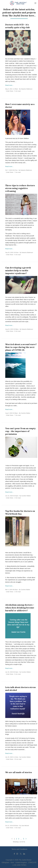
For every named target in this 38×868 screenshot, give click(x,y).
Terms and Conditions (19, 849)
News (12, 91)
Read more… (9, 85)
